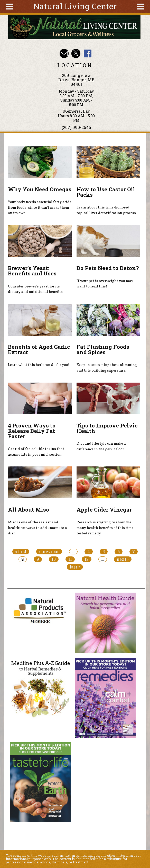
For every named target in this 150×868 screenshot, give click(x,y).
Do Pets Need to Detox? (108, 268)
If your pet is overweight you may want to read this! (105, 284)
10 (54, 559)
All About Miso (29, 510)
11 (70, 559)
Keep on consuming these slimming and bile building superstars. (107, 368)
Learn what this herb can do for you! (39, 365)
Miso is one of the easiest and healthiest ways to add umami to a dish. (38, 528)
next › (123, 559)
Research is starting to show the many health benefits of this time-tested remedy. (106, 528)
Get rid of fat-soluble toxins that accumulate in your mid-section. (36, 452)
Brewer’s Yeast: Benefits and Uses (32, 271)
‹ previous (49, 552)
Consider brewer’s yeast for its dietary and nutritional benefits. (36, 289)
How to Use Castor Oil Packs (106, 192)
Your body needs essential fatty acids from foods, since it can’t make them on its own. (40, 208)
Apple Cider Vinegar (104, 510)
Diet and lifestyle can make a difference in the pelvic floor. (101, 446)
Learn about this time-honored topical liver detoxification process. (107, 210)
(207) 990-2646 (76, 127)
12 (87, 559)
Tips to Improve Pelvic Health (107, 428)
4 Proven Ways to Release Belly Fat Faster (32, 431)
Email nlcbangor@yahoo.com (64, 53)
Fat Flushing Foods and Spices (103, 349)
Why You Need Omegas (40, 189)
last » (75, 567)
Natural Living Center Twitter (76, 53)
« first (21, 552)
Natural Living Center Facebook (87, 53)
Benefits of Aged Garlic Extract (39, 349)
